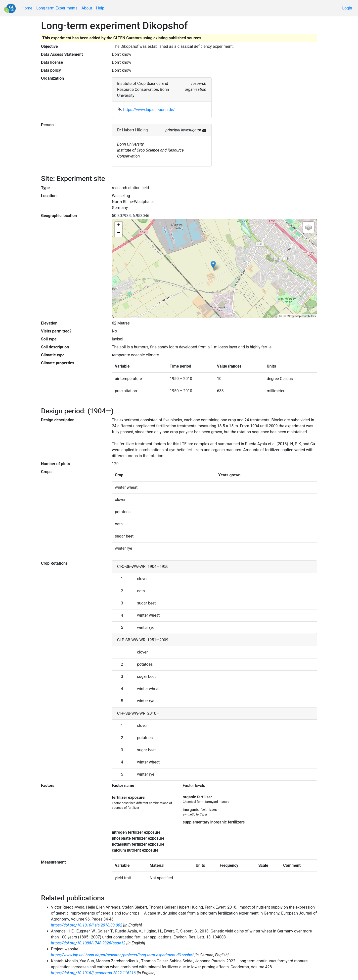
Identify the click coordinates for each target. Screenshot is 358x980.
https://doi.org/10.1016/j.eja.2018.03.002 (87, 925)
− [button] (119, 233)
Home (27, 8)
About (87, 8)
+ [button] (119, 225)
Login (347, 8)
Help (100, 8)
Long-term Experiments (57, 8)
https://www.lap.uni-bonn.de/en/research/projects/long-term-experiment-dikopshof (122, 955)
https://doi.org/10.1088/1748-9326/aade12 (88, 943)
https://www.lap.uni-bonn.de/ (149, 110)
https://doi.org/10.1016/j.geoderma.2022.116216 (93, 973)
